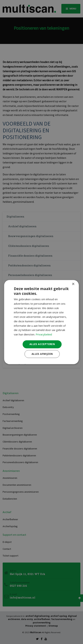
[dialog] (41, 322)
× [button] (73, 284)
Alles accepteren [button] (42, 344)
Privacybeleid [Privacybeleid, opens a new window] (44, 335)
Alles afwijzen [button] (42, 354)
